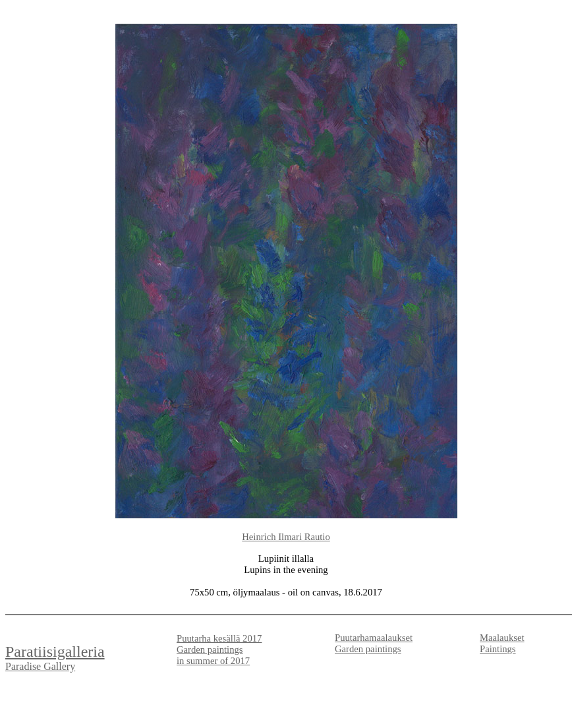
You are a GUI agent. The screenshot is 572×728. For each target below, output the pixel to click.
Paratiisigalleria (55, 652)
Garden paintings (368, 649)
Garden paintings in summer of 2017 (213, 655)
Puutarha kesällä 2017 (219, 638)
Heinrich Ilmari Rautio (286, 537)
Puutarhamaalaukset (374, 638)
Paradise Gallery (40, 666)
